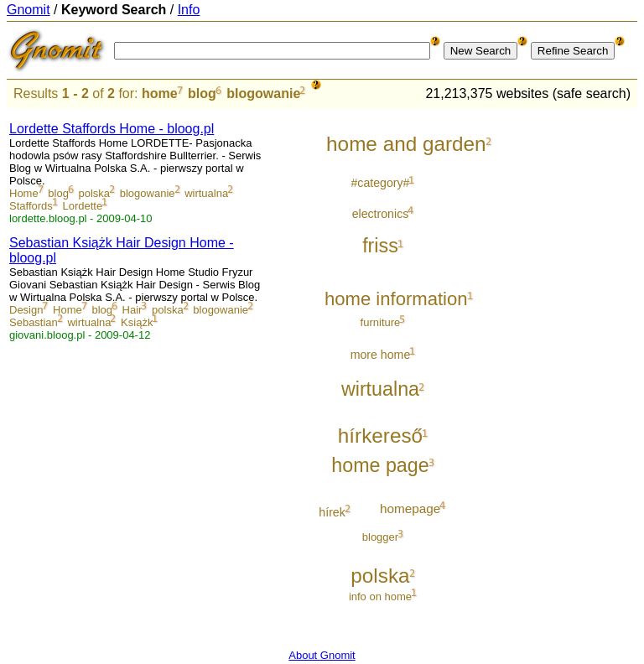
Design (26, 310)
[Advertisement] (568, 362)
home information (396, 299)
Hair (132, 310)
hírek (332, 512)
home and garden (406, 144)
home (160, 93)
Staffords (31, 206)
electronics (381, 214)
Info (189, 10)
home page (380, 465)
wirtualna (206, 193)
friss (380, 246)
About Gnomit (322, 655)
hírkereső (380, 436)
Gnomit (29, 10)
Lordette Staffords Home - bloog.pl (112, 129)
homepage (410, 508)
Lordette (82, 206)
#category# (380, 183)
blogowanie (263, 93)
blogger (380, 537)
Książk (137, 322)
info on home (380, 597)
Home (24, 193)
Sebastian (34, 322)
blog (202, 93)
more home (381, 355)
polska (95, 193)
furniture (381, 322)
